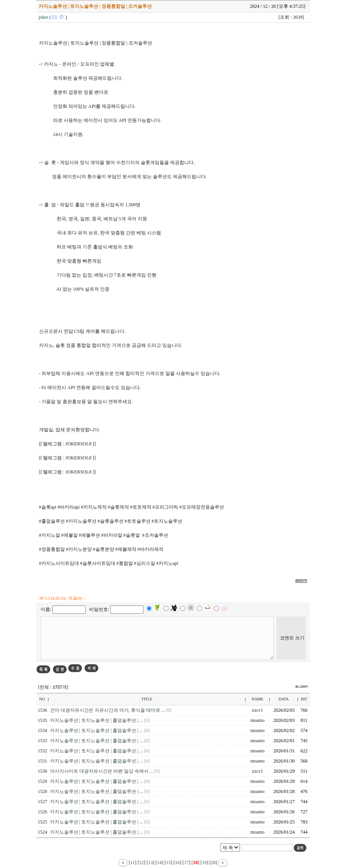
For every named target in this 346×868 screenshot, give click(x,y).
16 (177, 863)
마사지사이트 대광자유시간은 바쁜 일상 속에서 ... (102, 771)
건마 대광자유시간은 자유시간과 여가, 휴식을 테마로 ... (108, 710)
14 (160, 863)
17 (186, 863)
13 (151, 863)
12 (142, 863)
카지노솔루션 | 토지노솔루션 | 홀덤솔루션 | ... (97, 720)
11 (133, 863)
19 (204, 863)
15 (169, 863)
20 (213, 863)
